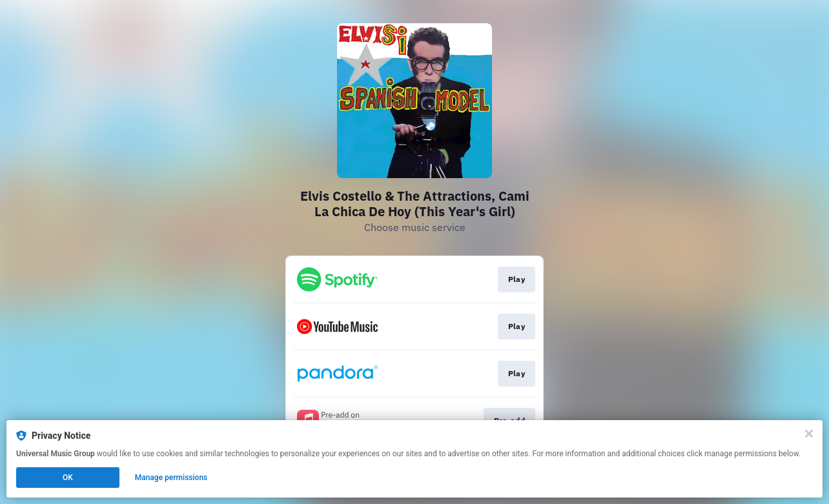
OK (68, 478)
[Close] (809, 434)
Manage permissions (171, 478)
